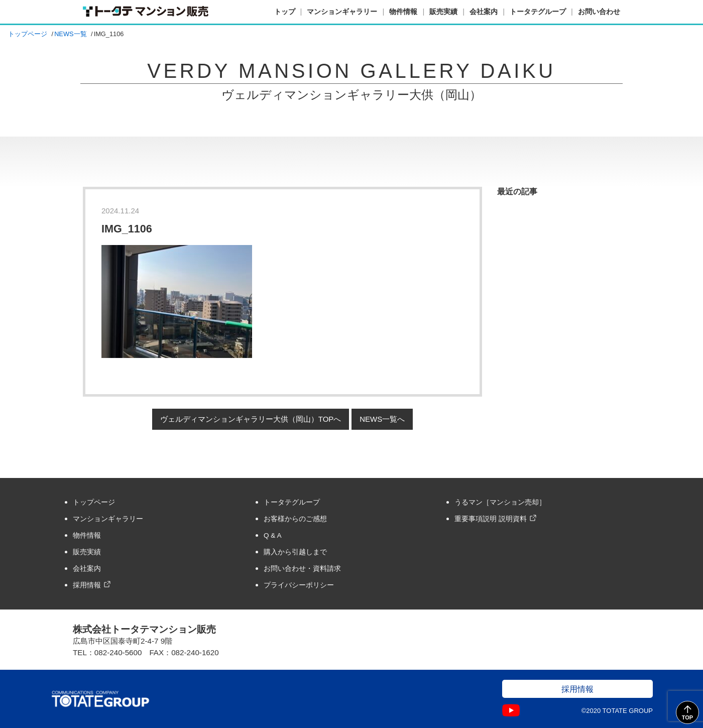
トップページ (28, 34)
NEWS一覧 (70, 34)
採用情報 (87, 585)
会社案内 (484, 12)
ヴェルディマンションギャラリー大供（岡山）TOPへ (251, 419)
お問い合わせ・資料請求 (302, 569)
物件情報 (403, 12)
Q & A (273, 535)
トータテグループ (538, 12)
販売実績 (443, 12)
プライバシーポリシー (299, 585)
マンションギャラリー (342, 12)
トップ (285, 12)
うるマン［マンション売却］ (500, 502)
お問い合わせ (599, 12)
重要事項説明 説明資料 (491, 519)
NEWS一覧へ (382, 419)
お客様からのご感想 (295, 519)
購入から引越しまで (295, 552)
